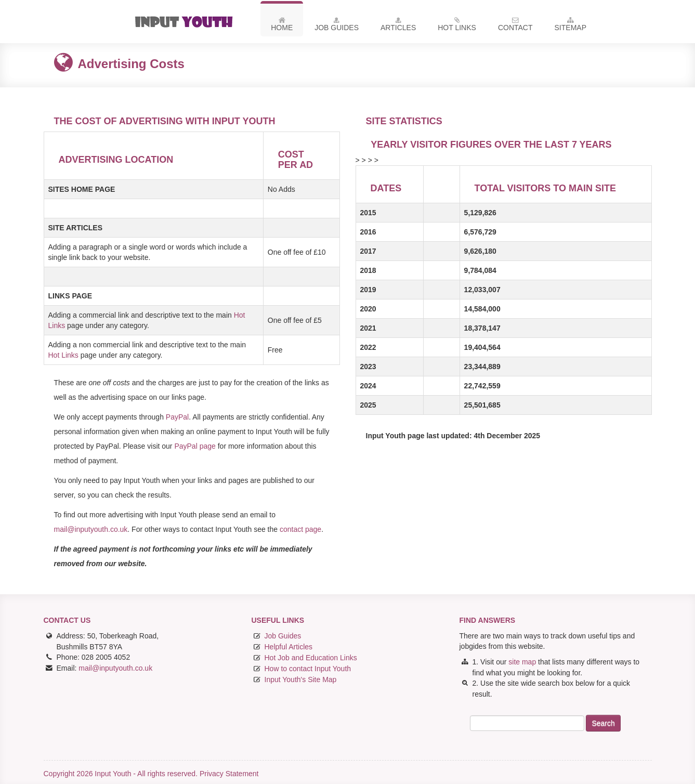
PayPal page (195, 446)
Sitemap (571, 26)
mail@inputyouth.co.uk (91, 529)
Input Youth (188, 22)
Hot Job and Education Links (311, 658)
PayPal (177, 417)
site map (522, 662)
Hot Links (457, 26)
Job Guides (337, 26)
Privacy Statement (229, 774)
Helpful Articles (289, 647)
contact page (299, 529)
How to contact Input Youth (308, 669)
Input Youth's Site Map (301, 680)
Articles (398, 26)
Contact (515, 26)
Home (282, 26)
